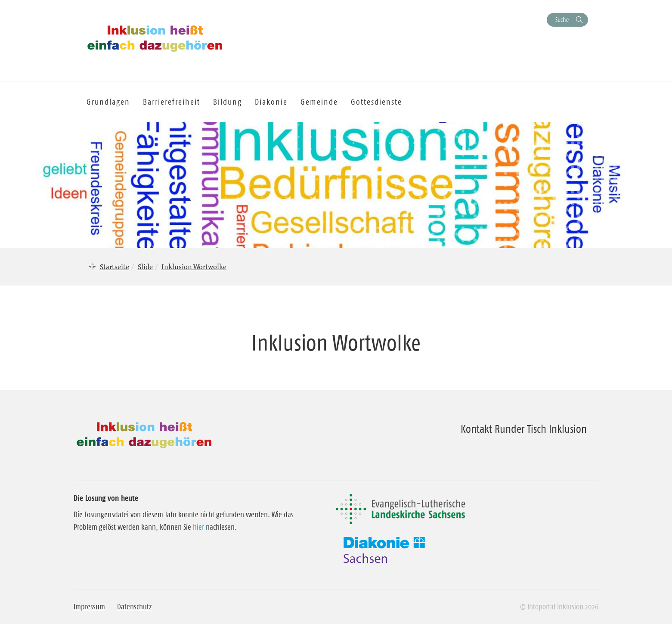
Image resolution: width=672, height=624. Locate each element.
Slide (145, 267)
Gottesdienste (376, 102)
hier (198, 527)
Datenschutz (135, 607)
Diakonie (271, 102)
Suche (562, 20)
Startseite (115, 267)
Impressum (89, 607)
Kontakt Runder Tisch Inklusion (524, 429)
